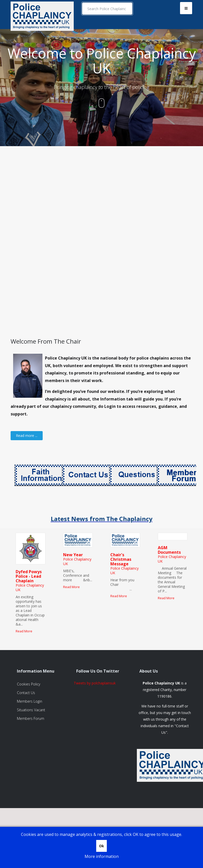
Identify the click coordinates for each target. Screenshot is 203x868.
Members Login (30, 701)
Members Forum (31, 718)
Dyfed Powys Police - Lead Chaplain (29, 576)
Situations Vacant (31, 710)
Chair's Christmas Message (121, 559)
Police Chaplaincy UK (30, 587)
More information (102, 856)
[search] (107, 9)
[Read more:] (27, 436)
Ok (101, 846)
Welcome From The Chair (46, 341)
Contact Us (26, 693)
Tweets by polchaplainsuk (95, 683)
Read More (24, 631)
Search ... (82, 3)
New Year (73, 555)
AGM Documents (169, 550)
